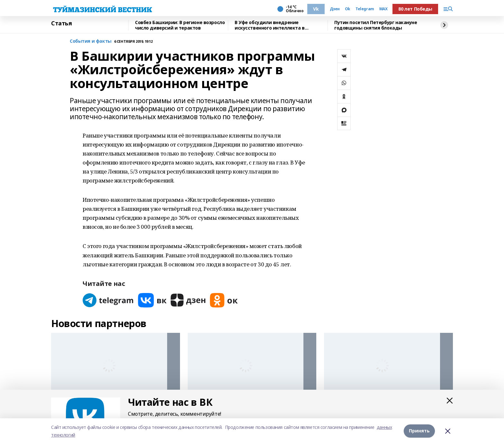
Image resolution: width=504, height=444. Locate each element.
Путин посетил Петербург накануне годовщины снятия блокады (376, 25)
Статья (61, 23)
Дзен (335, 9)
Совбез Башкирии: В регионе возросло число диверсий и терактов (180, 25)
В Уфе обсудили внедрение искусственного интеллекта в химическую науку (270, 25)
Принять (419, 431)
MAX (383, 9)
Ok (348, 9)
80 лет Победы (415, 9)
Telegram (365, 9)
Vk (316, 9)
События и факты (91, 41)
